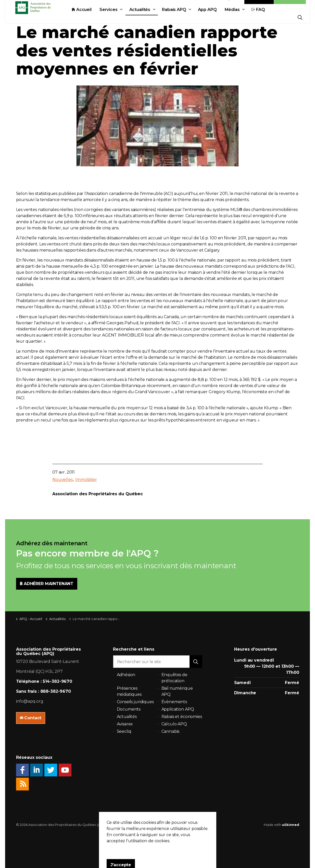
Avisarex (125, 724)
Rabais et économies (182, 717)
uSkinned (291, 825)
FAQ (270, 17)
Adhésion (290, 6)
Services (120, 17)
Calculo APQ (174, 724)
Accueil (93, 17)
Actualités (151, 17)
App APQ (219, 17)
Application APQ (178, 709)
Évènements (174, 702)
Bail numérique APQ (177, 691)
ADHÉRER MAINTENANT (47, 584)
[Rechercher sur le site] (158, 662)
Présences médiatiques (129, 691)
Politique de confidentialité (132, 825)
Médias (244, 17)
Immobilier (86, 480)
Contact (259, 6)
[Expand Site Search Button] (300, 17)
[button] (196, 662)
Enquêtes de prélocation (174, 678)
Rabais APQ (186, 17)
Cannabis (171, 731)
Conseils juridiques (135, 702)
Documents (129, 709)
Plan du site (167, 825)
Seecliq (124, 731)
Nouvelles (62, 480)
